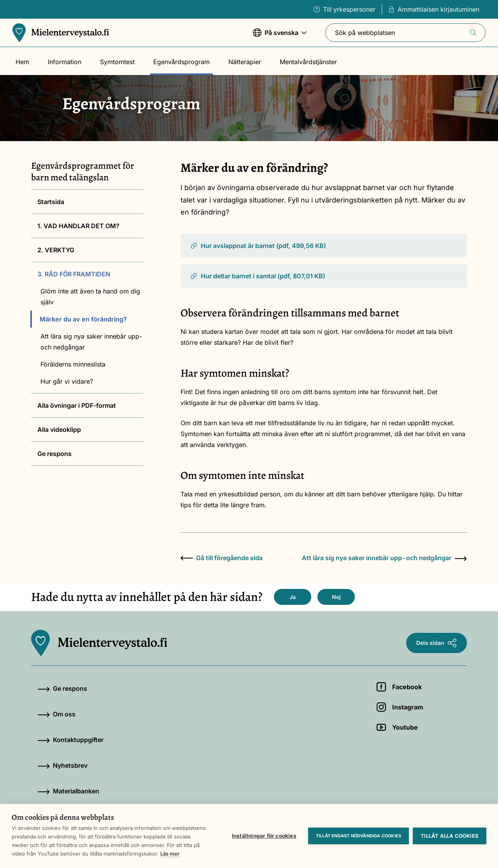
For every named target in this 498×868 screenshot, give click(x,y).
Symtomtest (117, 62)
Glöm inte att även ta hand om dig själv (90, 297)
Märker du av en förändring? (83, 319)
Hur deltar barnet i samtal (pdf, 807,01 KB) (258, 276)
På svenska (280, 36)
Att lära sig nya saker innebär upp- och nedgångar (91, 342)
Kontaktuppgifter (70, 740)
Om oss (56, 714)
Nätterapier (245, 62)
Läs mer (170, 854)
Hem (22, 62)
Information (65, 62)
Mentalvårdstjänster (308, 62)
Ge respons (54, 454)
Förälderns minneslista (73, 364)
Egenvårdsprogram (181, 62)
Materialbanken (68, 791)
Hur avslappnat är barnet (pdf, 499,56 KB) (258, 246)
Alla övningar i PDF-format (77, 405)
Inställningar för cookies (264, 836)
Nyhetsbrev (62, 765)
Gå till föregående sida (222, 558)
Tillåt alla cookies (450, 836)
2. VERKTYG (56, 250)
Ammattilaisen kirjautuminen (434, 9)
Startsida (51, 202)
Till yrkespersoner (345, 9)
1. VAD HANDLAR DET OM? (78, 226)
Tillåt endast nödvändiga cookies (359, 836)
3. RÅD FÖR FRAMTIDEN (74, 274)
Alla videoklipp (59, 430)
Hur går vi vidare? (67, 381)
